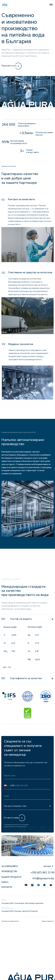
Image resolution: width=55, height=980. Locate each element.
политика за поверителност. (18, 827)
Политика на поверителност (10, 921)
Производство (9, 871)
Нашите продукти (11, 877)
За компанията (10, 866)
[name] (27, 776)
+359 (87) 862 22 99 (42, 873)
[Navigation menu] (51, 5)
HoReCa (5, 882)
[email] (27, 796)
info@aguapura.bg (43, 878)
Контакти (7, 887)
